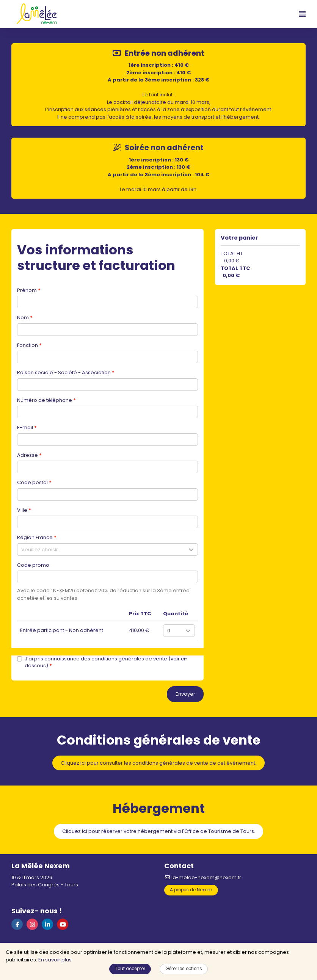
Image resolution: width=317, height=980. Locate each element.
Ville (22, 510)
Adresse (27, 455)
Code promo (33, 565)
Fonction (27, 345)
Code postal (32, 482)
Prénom (27, 290)
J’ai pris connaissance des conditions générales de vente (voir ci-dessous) (102, 662)
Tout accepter (130, 969)
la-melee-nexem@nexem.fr (203, 877)
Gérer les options (184, 969)
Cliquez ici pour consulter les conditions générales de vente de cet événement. (158, 763)
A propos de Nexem (191, 890)
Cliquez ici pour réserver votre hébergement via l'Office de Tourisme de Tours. (159, 831)
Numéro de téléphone (45, 400)
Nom (23, 318)
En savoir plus (55, 960)
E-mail (25, 427)
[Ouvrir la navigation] (302, 14)
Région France (35, 537)
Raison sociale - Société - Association (64, 372)
